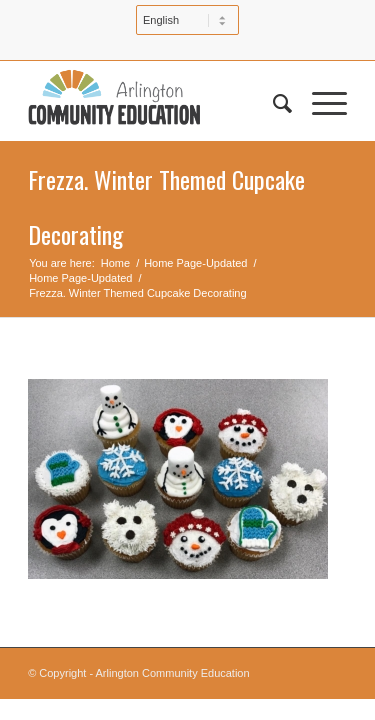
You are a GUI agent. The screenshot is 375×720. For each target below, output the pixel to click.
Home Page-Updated (195, 263)
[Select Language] (187, 20)
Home (115, 263)
